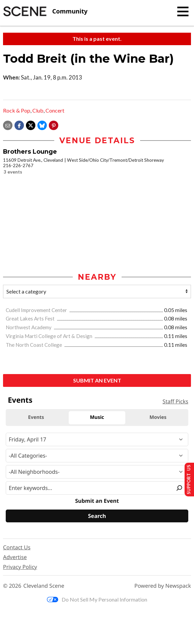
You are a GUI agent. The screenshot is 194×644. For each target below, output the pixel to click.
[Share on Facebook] (19, 125)
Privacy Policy (20, 567)
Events (20, 400)
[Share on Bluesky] (42, 125)
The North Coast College (34, 345)
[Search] (97, 516)
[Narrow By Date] (97, 440)
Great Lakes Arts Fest (31, 319)
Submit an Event (97, 381)
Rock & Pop (17, 110)
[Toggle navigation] (183, 11)
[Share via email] (8, 125)
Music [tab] (97, 418)
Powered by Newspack (163, 586)
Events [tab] (36, 418)
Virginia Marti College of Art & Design (50, 336)
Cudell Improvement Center (37, 310)
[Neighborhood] (97, 472)
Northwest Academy (29, 328)
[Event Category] (97, 456)
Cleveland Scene (44, 586)
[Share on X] (31, 125)
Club (38, 110)
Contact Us (17, 548)
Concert (55, 110)
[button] (54, 125)
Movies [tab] (158, 418)
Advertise (15, 557)
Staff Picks (175, 402)
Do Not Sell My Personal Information (97, 600)
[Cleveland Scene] (45, 11)
